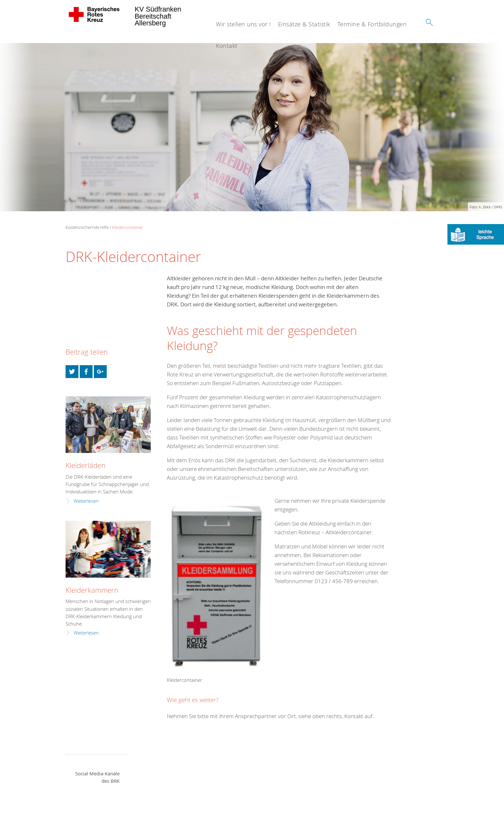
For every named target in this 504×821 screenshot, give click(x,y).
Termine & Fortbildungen (372, 24)
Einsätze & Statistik (304, 24)
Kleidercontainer (127, 227)
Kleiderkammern (92, 590)
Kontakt (227, 46)
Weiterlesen (86, 501)
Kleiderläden (85, 465)
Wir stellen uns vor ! (243, 24)
